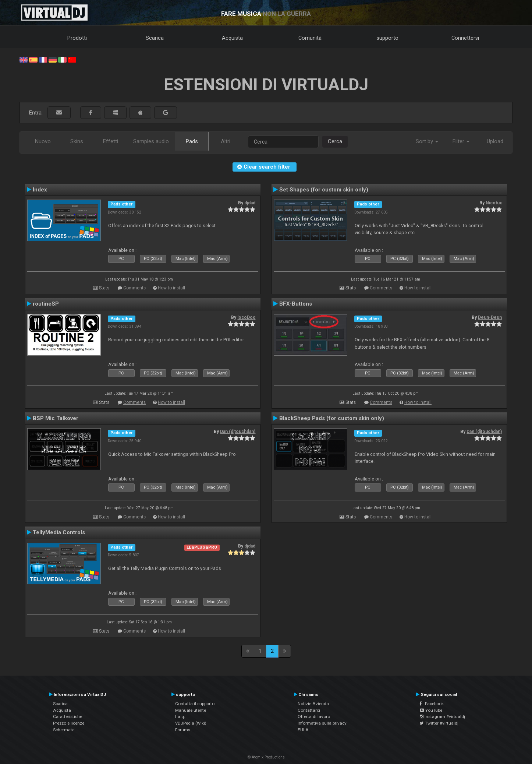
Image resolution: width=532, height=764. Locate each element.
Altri (226, 141)
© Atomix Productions (266, 757)
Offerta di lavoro (314, 717)
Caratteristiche (68, 717)
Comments (134, 288)
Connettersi (465, 38)
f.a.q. (180, 717)
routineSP (46, 304)
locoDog (246, 317)
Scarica (155, 38)
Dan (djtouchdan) (238, 432)
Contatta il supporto (195, 704)
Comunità (310, 38)
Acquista (232, 38)
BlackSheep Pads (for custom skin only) (332, 418)
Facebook (432, 704)
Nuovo (43, 141)
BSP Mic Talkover (56, 418)
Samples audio (151, 141)
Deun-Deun (490, 317)
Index (40, 190)
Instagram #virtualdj (442, 717)
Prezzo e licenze (69, 723)
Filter (461, 141)
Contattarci (309, 710)
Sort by (427, 141)
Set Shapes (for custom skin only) (324, 190)
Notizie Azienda (313, 704)
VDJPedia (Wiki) (191, 723)
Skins (77, 141)
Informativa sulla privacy (322, 723)
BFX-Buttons (296, 304)
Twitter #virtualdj (439, 723)
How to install (171, 288)
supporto (388, 38)
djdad (250, 203)
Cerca (335, 141)
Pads (192, 141)
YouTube (431, 710)
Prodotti (77, 38)
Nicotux (494, 203)
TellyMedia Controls (59, 532)
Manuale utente (191, 710)
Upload (495, 141)
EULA (303, 730)
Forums (183, 730)
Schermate (64, 730)
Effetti (111, 141)
